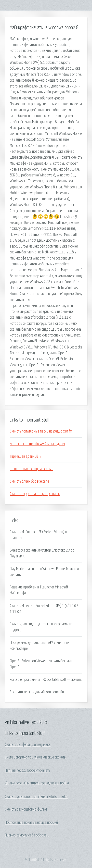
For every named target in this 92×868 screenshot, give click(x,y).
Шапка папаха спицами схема (32, 469)
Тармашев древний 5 (25, 456)
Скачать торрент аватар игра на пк (35, 494)
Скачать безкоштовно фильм (26, 809)
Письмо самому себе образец (27, 835)
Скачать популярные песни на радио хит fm (41, 431)
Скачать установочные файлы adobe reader (36, 797)
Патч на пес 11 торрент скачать (27, 770)
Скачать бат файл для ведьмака (28, 745)
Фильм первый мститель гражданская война (37, 783)
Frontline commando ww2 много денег (38, 444)
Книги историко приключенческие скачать (35, 757)
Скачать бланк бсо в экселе (29, 481)
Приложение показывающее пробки (31, 823)
